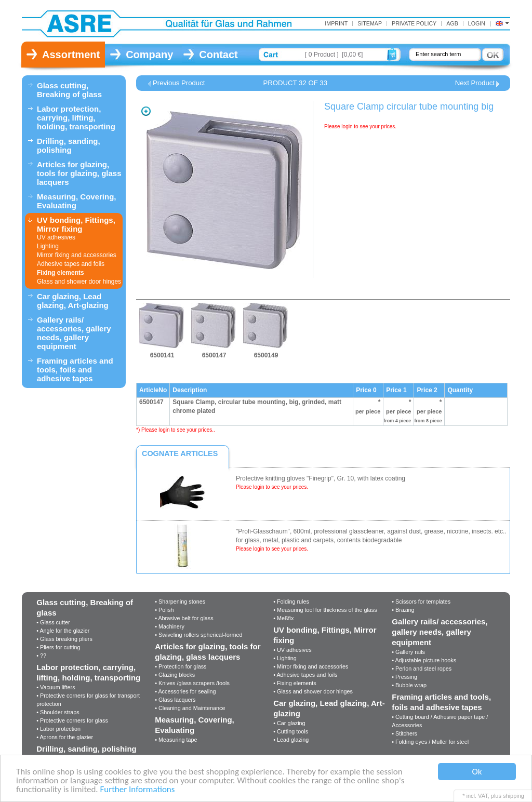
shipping (514, 796)
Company (149, 55)
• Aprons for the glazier (65, 737)
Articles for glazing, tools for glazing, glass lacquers (79, 173)
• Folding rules (291, 601)
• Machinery (170, 626)
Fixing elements (61, 273)
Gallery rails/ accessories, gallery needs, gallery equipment (74, 333)
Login (477, 23)
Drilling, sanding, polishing (69, 145)
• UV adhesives (292, 650)
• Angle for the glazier (63, 631)
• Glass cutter (53, 622)
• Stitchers (404, 733)
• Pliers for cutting (58, 647)
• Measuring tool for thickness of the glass (325, 610)
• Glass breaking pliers (64, 639)
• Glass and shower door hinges (313, 691)
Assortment (71, 55)
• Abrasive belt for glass (184, 618)
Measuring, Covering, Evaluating (77, 201)
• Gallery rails (408, 652)
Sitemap (370, 23)
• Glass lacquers (175, 700)
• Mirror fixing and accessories (311, 666)
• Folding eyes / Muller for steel (430, 742)
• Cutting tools (291, 731)
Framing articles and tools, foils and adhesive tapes (75, 370)
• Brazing (403, 610)
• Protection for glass (181, 666)
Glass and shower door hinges (79, 282)
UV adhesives (56, 237)
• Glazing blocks (175, 675)
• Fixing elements (295, 683)
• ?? (41, 656)
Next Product (475, 83)
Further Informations (138, 790)
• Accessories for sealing (185, 691)
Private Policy (414, 23)
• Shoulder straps (58, 712)
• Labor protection (58, 729)
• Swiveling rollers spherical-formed (198, 635)
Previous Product (179, 83)
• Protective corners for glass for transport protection (88, 700)
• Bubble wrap (409, 685)
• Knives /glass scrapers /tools (192, 683)
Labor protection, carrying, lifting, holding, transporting (76, 118)
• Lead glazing (291, 740)
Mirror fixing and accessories (77, 255)
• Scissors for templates (421, 601)
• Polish (164, 610)
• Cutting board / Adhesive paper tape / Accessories (440, 721)
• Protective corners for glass (72, 720)
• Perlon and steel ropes (422, 669)
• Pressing (404, 677)
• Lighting (285, 658)
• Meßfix (283, 618)
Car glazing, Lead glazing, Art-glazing (73, 301)
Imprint (336, 23)
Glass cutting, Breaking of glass (69, 90)
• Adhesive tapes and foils (305, 675)
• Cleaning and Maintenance (190, 708)
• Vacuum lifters (56, 687)
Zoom (146, 111)
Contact (218, 55)
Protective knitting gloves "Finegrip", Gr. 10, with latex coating (321, 478)
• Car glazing (289, 723)
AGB (452, 23)
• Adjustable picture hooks (424, 660)
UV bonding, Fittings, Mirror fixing (76, 224)
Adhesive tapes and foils (71, 264)
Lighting (48, 246)
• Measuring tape (176, 740)
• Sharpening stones (180, 601)
